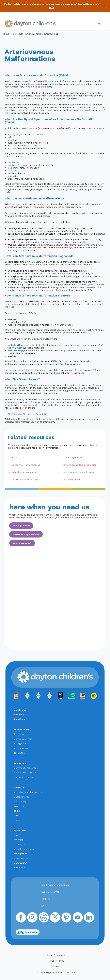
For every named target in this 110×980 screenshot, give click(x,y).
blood (55, 84)
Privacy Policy (56, 961)
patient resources (23, 777)
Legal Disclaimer (57, 955)
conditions (20, 710)
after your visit (22, 748)
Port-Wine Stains (71, 480)
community (20, 801)
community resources (26, 768)
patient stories (22, 797)
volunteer (19, 806)
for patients (20, 734)
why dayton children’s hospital (30, 792)
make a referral (50, 892)
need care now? (22, 543)
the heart (46, 87)
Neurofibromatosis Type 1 (26, 480)
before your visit (23, 739)
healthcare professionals (55, 885)
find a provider (21, 526)
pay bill (18, 835)
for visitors (20, 753)
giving (17, 811)
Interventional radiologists (19, 370)
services (19, 715)
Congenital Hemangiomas (26, 465)
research (19, 820)
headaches (13, 162)
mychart (19, 840)
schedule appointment (26, 534)
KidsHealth (17, 34)
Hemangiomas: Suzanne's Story (80, 465)
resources (20, 763)
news (17, 815)
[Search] (99, 23)
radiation (60, 364)
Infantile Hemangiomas (25, 472)
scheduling (20, 863)
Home (6, 34)
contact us (20, 844)
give (44, 906)
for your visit (22, 730)
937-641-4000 (22, 868)
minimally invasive (74, 370)
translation (28, 932)
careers (46, 899)
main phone (21, 854)
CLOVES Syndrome (73, 457)
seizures (12, 171)
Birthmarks (18, 457)
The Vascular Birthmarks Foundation (28, 414)
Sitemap (57, 967)
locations (19, 719)
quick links (20, 830)
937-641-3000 (22, 858)
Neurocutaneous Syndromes (78, 472)
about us (19, 788)
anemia (92, 184)
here (51, 7)
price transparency (24, 849)
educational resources (26, 773)
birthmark (37, 134)
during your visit (22, 744)
